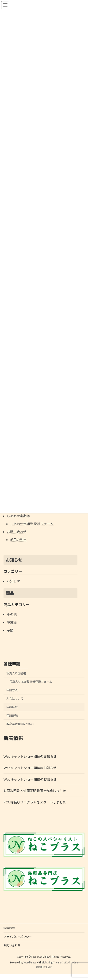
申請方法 (12, 690)
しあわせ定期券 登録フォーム (32, 524)
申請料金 (12, 707)
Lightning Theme (52, 963)
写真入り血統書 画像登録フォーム (31, 682)
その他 (12, 614)
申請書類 (12, 716)
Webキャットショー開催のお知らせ (30, 756)
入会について (15, 699)
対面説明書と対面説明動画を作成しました (35, 791)
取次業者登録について (20, 724)
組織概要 (9, 928)
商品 (10, 593)
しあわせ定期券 (18, 516)
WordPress (30, 963)
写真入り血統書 (16, 673)
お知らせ (14, 560)
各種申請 (12, 664)
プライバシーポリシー (18, 937)
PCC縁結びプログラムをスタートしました (35, 802)
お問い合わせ (17, 532)
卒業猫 (12, 622)
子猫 (10, 630)
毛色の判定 (18, 540)
